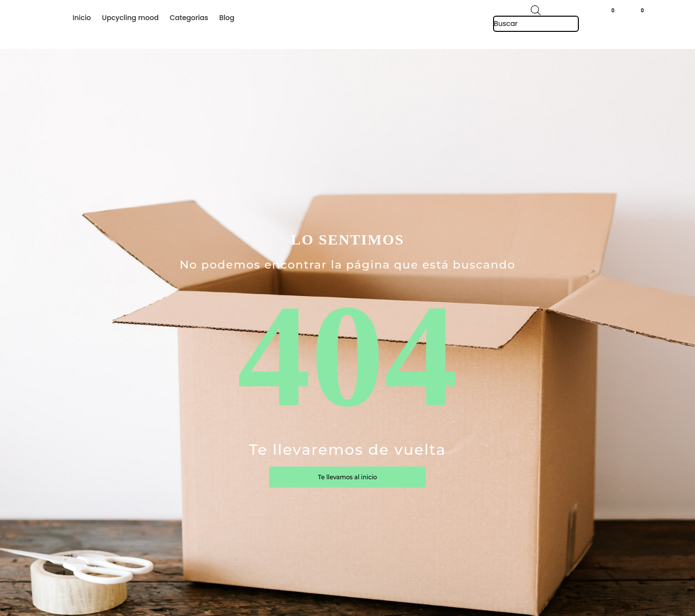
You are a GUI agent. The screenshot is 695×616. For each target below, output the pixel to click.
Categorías (189, 18)
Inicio (82, 18)
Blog (227, 18)
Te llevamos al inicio (347, 477)
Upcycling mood (130, 18)
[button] (647, 13)
